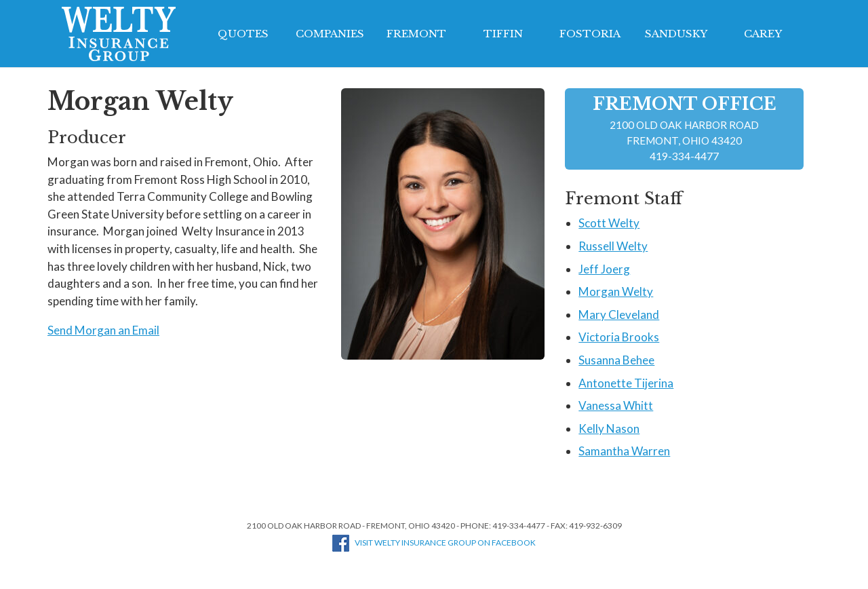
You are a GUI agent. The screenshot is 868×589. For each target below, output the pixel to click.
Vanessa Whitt (616, 405)
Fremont (416, 34)
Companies (330, 34)
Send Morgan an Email (103, 330)
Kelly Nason (609, 429)
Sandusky (676, 34)
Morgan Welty (616, 291)
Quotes (243, 34)
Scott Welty (609, 223)
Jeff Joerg (604, 269)
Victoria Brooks (619, 337)
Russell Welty (613, 246)
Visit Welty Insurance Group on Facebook (434, 543)
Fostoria (590, 34)
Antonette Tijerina (626, 383)
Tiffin (503, 34)
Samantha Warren (624, 451)
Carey (763, 34)
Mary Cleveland (619, 315)
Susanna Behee (616, 360)
